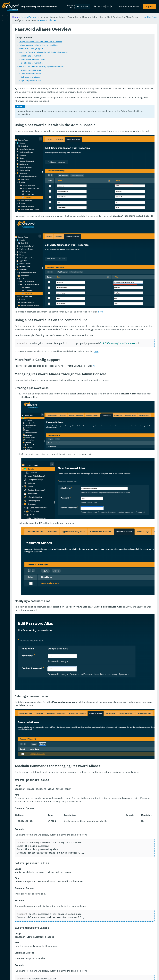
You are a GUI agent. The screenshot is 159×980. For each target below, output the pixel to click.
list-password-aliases (66, 77)
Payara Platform (11, 28)
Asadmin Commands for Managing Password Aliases (77, 66)
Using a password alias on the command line (73, 45)
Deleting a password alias (67, 63)
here (135, 281)
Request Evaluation (129, 6)
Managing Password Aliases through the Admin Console (78, 52)
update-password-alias (66, 81)
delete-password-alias (66, 74)
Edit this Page (150, 17)
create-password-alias (66, 70)
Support (150, 6)
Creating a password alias (67, 56)
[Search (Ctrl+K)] (104, 6)
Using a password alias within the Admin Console (75, 42)
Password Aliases (122, 20)
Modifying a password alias (68, 59)
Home (50, 17)
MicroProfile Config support (66, 49)
